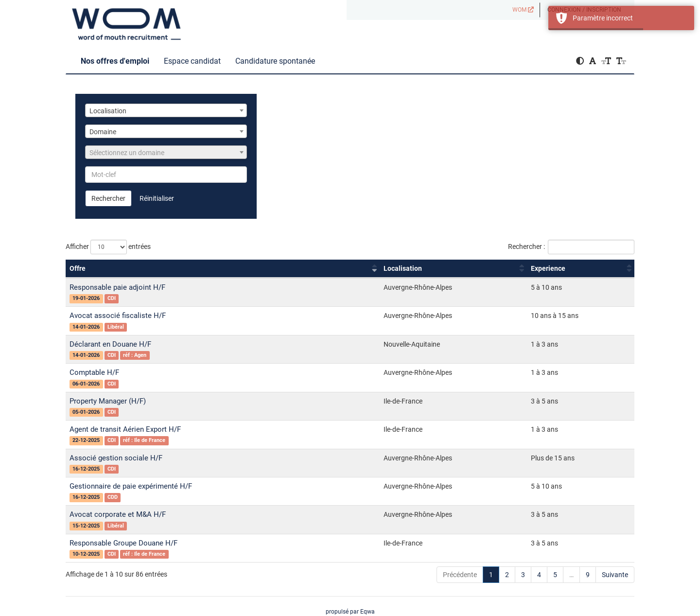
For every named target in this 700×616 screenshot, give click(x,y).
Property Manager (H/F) (108, 401)
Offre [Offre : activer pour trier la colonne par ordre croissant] (78, 268)
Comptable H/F (94, 372)
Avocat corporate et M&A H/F (118, 514)
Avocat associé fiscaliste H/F (118, 316)
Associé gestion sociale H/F (116, 458)
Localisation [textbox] (108, 111)
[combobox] (166, 110)
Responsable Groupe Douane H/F (123, 543)
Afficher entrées (108, 247)
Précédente (460, 575)
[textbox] (166, 153)
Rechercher (108, 198)
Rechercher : (571, 247)
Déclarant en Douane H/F (110, 344)
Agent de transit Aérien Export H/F (125, 429)
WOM (523, 10)
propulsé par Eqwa (350, 612)
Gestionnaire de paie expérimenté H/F (131, 486)
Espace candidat (192, 61)
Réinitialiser (157, 198)
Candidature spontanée (275, 61)
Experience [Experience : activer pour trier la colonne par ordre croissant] (548, 268)
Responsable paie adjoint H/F (117, 287)
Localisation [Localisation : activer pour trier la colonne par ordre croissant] (403, 268)
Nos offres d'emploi (115, 61)
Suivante (615, 575)
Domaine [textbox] (103, 132)
